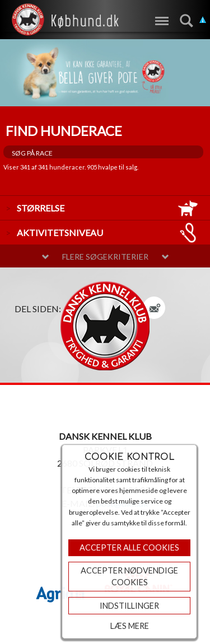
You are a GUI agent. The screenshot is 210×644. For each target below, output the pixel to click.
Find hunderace (64, 131)
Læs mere (130, 626)
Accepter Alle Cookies (129, 547)
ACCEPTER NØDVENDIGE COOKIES (129, 577)
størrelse (108, 208)
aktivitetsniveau (108, 232)
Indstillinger (129, 606)
